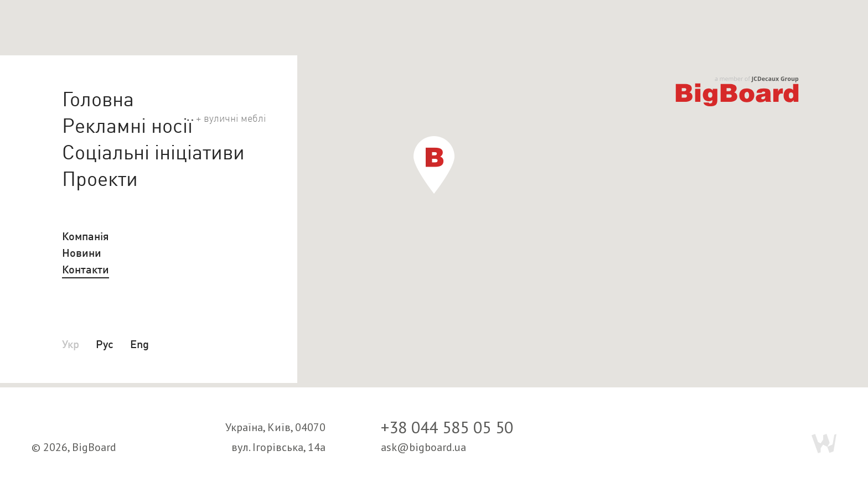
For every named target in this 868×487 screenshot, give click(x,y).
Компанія (86, 236)
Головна (98, 99)
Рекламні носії (127, 125)
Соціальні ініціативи (153, 152)
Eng (139, 344)
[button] (434, 165)
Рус (105, 344)
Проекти (100, 178)
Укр (71, 344)
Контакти (86, 269)
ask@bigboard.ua (423, 447)
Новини (82, 253)
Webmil (824, 444)
